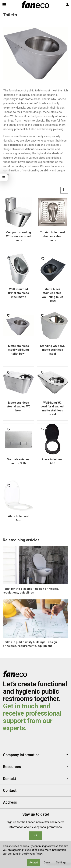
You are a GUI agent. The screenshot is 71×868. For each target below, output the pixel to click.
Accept (34, 862)
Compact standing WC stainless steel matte (19, 236)
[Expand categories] (4, 5)
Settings (61, 862)
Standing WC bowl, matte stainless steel (52, 350)
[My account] (67, 5)
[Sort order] (64, 190)
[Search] (14, 5)
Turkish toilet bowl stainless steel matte (52, 236)
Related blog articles (21, 540)
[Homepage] (35, 5)
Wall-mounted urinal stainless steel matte (18, 293)
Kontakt (35, 779)
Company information (35, 755)
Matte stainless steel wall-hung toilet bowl (18, 350)
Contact (10, 791)
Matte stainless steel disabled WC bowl (19, 407)
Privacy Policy (34, 854)
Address (35, 802)
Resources (35, 767)
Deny (47, 862)
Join (36, 835)
